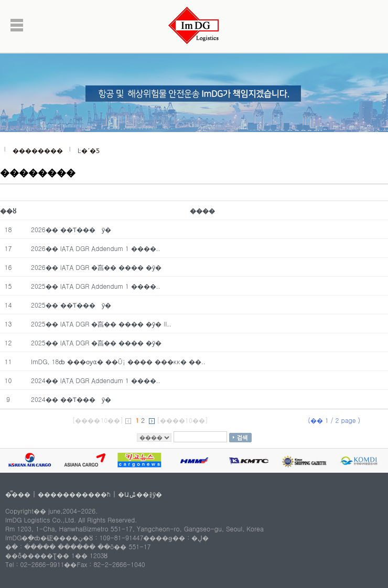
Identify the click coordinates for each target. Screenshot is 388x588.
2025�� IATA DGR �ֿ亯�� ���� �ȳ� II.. (101, 324)
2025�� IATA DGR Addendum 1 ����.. (96, 286)
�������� (38, 150)
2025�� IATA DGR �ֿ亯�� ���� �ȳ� (96, 342)
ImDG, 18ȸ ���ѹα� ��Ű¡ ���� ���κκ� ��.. (118, 361)
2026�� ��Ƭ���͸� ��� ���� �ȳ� (71, 229)
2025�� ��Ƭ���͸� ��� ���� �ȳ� (71, 305)
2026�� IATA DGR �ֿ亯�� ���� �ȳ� (96, 267)
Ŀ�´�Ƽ (89, 150)
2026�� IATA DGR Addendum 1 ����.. (96, 248)
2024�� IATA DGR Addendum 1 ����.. (96, 380)
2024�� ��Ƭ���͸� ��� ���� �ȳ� (71, 399)
